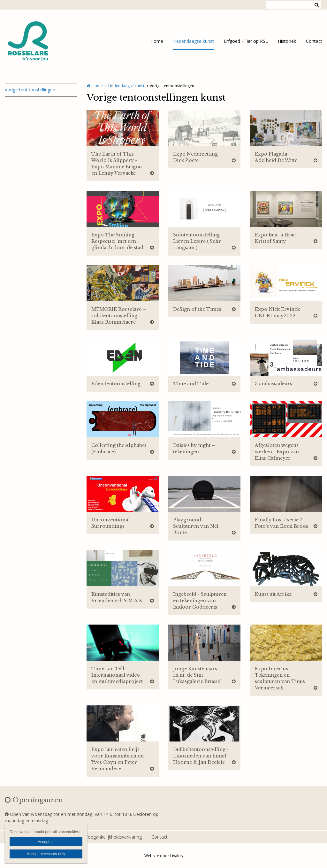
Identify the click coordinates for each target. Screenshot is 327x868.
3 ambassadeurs (274, 384)
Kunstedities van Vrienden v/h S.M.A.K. (118, 597)
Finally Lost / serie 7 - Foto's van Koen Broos (281, 523)
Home (157, 41)
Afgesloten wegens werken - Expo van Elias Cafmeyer (277, 452)
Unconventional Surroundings (110, 523)
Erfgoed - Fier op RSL (246, 41)
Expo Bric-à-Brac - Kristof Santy (277, 238)
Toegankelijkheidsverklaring (113, 837)
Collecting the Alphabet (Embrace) (119, 449)
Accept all (46, 842)
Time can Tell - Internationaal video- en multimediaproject (117, 675)
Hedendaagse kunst (194, 41)
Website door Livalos (163, 856)
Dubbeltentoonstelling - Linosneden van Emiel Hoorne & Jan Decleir (201, 756)
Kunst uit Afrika (273, 594)
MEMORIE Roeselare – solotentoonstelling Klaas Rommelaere (119, 316)
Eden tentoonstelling (116, 384)
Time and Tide (191, 384)
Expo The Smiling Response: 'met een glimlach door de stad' (118, 241)
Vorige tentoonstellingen (30, 90)
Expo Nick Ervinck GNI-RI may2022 (277, 312)
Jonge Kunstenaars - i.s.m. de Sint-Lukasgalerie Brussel (197, 675)
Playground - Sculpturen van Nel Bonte (196, 526)
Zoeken (316, 5)
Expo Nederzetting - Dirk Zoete (197, 157)
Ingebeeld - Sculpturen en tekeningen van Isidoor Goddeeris (200, 601)
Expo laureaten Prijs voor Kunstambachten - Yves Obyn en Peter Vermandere (119, 759)
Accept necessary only (46, 854)
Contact (314, 41)
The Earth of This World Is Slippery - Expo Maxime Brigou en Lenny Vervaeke (117, 164)
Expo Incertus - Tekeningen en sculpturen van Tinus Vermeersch (280, 678)
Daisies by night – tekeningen (194, 449)
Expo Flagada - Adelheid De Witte (276, 157)
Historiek (287, 41)
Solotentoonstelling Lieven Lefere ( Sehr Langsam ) (197, 241)
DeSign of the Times (197, 309)
